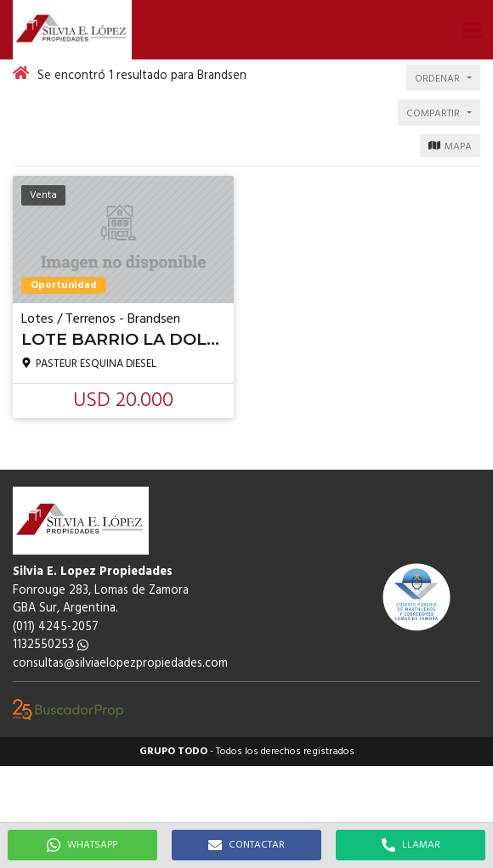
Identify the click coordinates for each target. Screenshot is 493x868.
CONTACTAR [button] (246, 845)
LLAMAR (411, 845)
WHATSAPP (82, 845)
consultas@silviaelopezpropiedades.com (120, 664)
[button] (472, 30)
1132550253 (51, 645)
